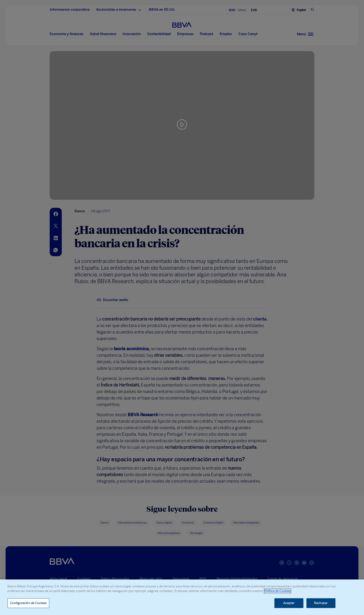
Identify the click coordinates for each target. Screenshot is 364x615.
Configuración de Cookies (28, 603)
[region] (182, 597)
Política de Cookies (278, 591)
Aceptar (289, 603)
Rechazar (321, 603)
